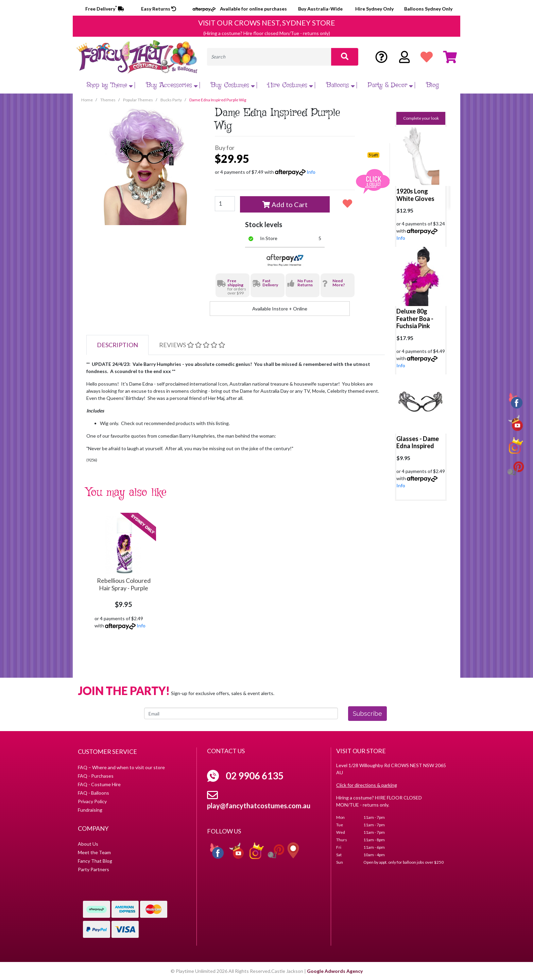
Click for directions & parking (367, 785)
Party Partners (93, 869)
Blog (433, 85)
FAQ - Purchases (96, 776)
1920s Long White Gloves (415, 195)
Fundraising (90, 810)
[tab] (117, 345)
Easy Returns (159, 9)
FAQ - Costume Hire (99, 784)
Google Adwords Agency (335, 971)
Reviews (192, 345)
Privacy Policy (92, 801)
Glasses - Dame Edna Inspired (418, 442)
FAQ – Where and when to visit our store (121, 767)
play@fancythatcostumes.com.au (259, 806)
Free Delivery (105, 9)
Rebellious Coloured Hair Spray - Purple (124, 584)
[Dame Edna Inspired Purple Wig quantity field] (225, 204)
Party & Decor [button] (391, 85)
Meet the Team (94, 852)
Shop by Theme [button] (111, 85)
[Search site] (345, 57)
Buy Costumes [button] (234, 85)
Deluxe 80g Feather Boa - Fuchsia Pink (415, 318)
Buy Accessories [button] (173, 85)
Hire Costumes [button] (291, 85)
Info (311, 172)
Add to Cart (285, 204)
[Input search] (269, 57)
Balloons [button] (341, 85)
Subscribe (367, 714)
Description (117, 345)
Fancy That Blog (95, 861)
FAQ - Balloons (93, 793)
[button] (347, 203)
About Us (88, 844)
